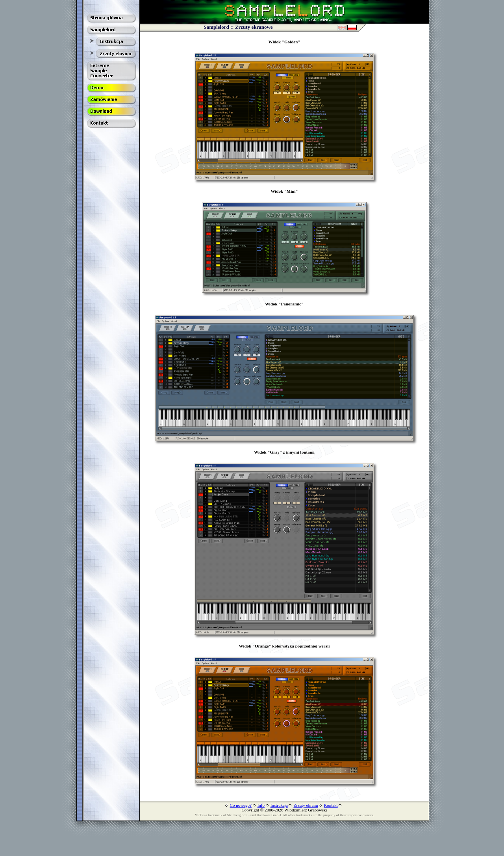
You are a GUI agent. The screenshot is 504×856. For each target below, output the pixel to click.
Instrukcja (279, 805)
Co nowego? (241, 805)
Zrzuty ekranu (306, 805)
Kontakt (331, 805)
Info (261, 805)
